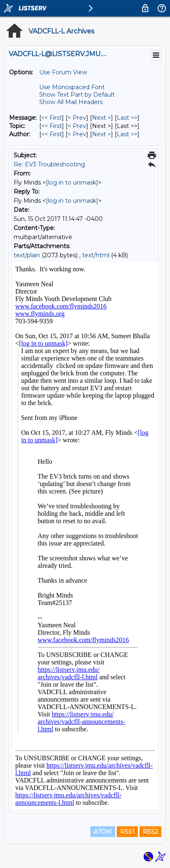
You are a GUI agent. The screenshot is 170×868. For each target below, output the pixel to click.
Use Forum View (63, 72)
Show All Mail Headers (71, 102)
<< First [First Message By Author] (52, 134)
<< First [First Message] (52, 118)
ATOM (103, 832)
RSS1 (127, 832)
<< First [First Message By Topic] (52, 126)
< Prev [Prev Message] (77, 118)
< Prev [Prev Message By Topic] (77, 126)
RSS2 (150, 832)
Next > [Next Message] (102, 118)
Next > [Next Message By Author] (102, 134)
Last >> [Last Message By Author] (127, 134)
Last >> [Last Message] (127, 118)
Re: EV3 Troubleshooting (49, 164)
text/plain (27, 255)
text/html (96, 255)
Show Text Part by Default (77, 95)
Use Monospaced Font (72, 87)
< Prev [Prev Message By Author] (77, 134)
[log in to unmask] (72, 183)
